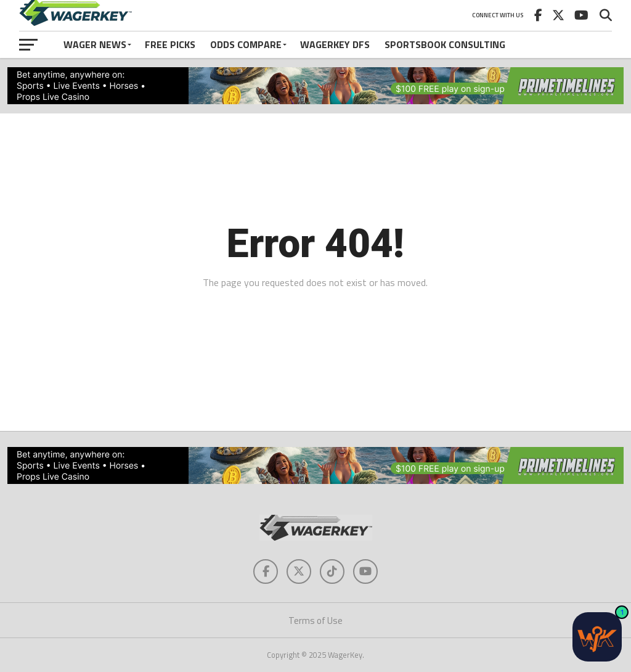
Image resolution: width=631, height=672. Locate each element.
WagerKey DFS (335, 44)
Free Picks (170, 44)
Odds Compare (246, 44)
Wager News (95, 44)
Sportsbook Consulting (445, 44)
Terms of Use (315, 621)
